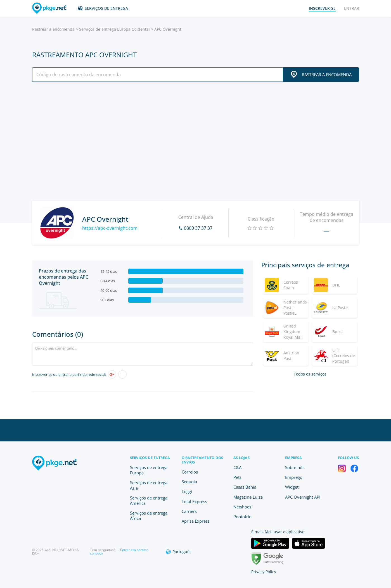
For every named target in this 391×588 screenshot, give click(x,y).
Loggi (187, 491)
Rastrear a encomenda (53, 29)
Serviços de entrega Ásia (149, 485)
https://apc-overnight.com (110, 228)
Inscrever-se (42, 374)
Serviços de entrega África (149, 516)
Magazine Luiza (248, 497)
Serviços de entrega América (149, 500)
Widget (292, 487)
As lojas (241, 458)
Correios (190, 472)
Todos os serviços (310, 374)
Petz (237, 477)
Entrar (352, 8)
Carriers (189, 511)
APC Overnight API (303, 497)
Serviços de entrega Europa (149, 470)
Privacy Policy (264, 572)
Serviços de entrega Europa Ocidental (114, 29)
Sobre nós (295, 467)
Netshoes (242, 507)
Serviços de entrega (106, 8)
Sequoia (189, 482)
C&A (237, 467)
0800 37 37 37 (198, 228)
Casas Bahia (245, 487)
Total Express (194, 501)
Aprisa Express (196, 521)
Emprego (294, 477)
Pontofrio (242, 517)
